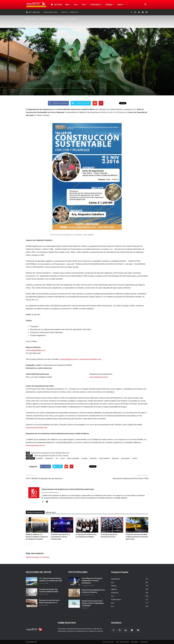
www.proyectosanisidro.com (91, 359)
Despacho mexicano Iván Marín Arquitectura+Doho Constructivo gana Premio (137, 537)
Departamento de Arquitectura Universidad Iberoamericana (49, 88)
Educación (35, 19)
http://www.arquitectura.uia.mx (50, 492)
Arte (113, 603)
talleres (135, 458)
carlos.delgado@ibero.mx (36, 350)
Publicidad (134, 642)
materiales (93, 458)
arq (68, 5)
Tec (76, 5)
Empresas (115, 593)
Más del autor (51, 512)
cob (57, 458)
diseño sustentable (73, 458)
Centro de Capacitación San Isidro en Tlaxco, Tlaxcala (51, 456)
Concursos (96, 5)
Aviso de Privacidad (122, 642)
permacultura (126, 458)
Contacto (64, 12)
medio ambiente (104, 458)
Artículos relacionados (35, 512)
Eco (85, 5)
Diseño (114, 586)
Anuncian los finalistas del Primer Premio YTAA (130, 478)
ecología (84, 458)
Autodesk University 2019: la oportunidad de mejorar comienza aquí (60, 537)
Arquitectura (116, 579)
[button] (145, 5)
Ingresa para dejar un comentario (38, 557)
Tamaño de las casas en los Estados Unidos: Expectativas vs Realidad (93, 603)
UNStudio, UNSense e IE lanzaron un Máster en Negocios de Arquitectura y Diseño (37, 537)
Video (121, 5)
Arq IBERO (40, 458)
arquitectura (49, 458)
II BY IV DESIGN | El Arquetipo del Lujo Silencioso (44, 478)
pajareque (115, 458)
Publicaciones (116, 599)
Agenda (110, 5)
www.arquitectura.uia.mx (69, 359)
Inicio (28, 19)
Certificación (80, 532)
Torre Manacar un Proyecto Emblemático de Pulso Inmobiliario (92, 581)
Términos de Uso (108, 642)
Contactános (144, 642)
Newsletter (74, 12)
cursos (63, 458)
